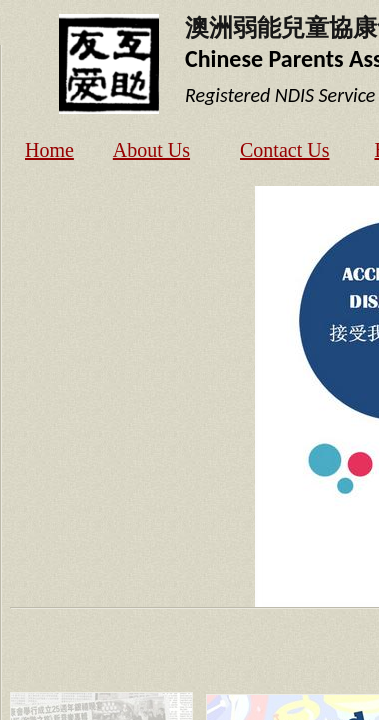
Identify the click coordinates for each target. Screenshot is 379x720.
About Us (151, 150)
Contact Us (284, 150)
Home (49, 150)
